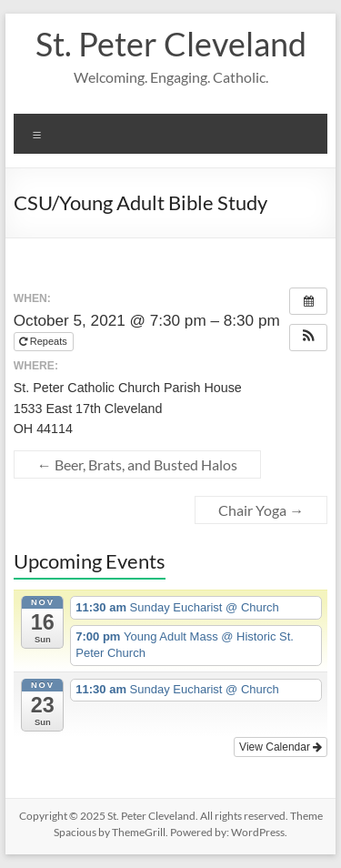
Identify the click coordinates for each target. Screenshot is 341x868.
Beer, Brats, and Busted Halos (137, 464)
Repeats (45, 341)
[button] (308, 338)
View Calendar (281, 747)
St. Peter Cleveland (171, 44)
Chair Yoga (261, 510)
